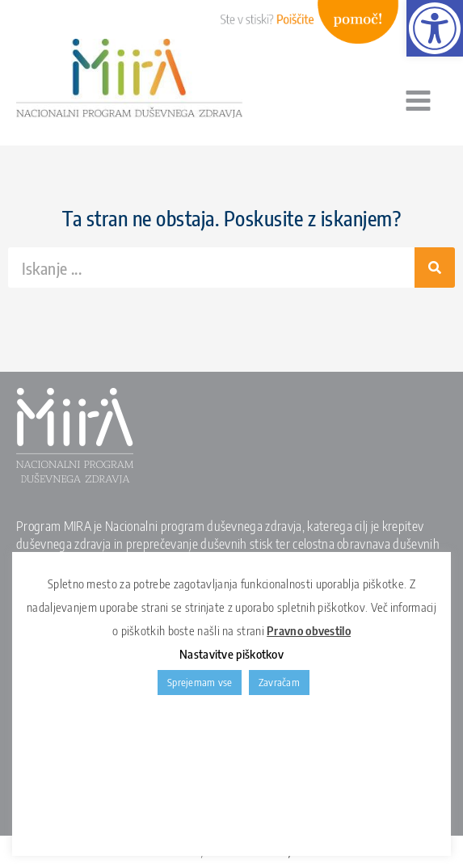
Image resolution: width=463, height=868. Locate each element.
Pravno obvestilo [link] (309, 630)
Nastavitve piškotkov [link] (231, 654)
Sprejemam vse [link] (200, 682)
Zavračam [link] (279, 682)
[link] (435, 28)
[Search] (435, 268)
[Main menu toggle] (418, 101)
